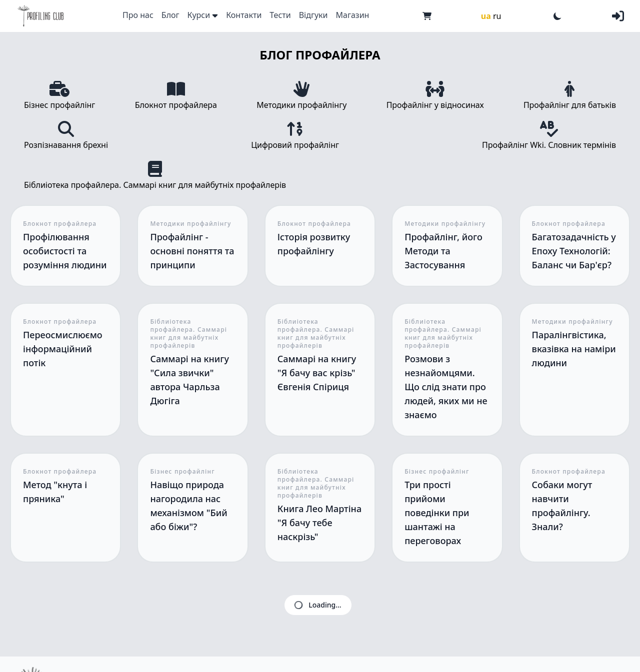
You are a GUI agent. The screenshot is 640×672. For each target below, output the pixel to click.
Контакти (244, 15)
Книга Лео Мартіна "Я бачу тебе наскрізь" (319, 523)
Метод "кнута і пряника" (55, 492)
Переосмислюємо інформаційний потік (63, 349)
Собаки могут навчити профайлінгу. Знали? (562, 506)
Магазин (353, 15)
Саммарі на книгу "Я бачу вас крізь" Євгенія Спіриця (317, 373)
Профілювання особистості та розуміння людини (65, 251)
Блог (170, 15)
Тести (280, 15)
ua (486, 16)
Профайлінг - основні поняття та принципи (192, 251)
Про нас (138, 15)
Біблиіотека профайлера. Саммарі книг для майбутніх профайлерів (188, 334)
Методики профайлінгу (190, 224)
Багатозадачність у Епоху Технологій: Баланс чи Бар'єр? (574, 251)
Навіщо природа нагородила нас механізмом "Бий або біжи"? (188, 506)
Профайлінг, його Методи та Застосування (443, 251)
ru (497, 16)
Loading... (317, 605)
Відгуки (313, 15)
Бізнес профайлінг (182, 472)
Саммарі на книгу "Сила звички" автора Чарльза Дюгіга (189, 380)
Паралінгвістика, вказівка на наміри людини (574, 349)
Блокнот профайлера (60, 224)
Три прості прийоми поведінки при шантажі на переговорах (437, 513)
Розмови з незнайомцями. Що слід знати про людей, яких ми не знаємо (446, 387)
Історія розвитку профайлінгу (314, 244)
